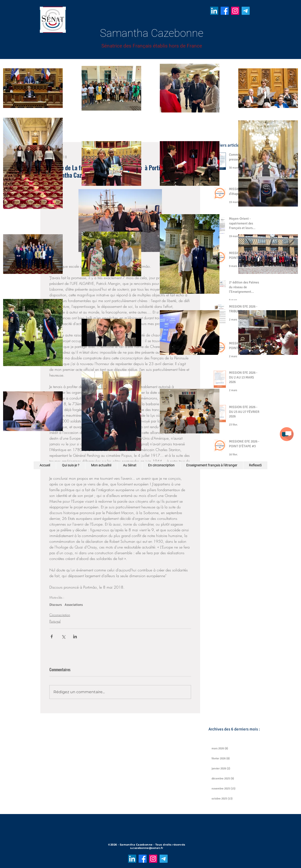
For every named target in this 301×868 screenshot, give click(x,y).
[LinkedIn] (214, 11)
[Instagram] (235, 11)
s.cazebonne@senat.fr (147, 848)
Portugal (55, 621)
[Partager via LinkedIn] (75, 636)
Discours (56, 605)
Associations (74, 605)
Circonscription (60, 615)
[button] (287, 434)
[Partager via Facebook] (52, 636)
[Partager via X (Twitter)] (63, 636)
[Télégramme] (246, 11)
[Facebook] (225, 11)
